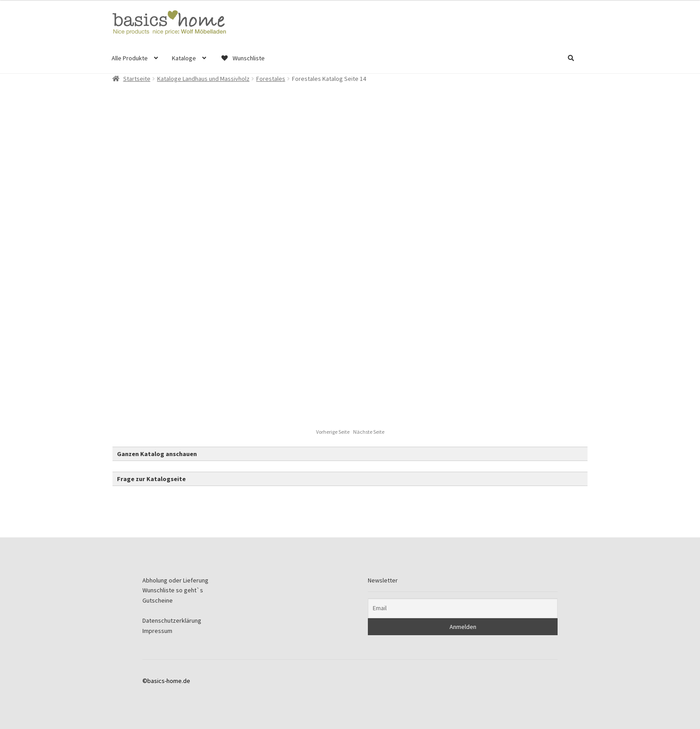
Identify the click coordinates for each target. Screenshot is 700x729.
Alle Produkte (130, 58)
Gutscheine (158, 600)
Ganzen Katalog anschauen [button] (157, 454)
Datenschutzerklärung (172, 620)
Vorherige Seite (333, 432)
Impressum (157, 631)
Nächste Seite (369, 432)
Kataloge (184, 58)
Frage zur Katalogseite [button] (151, 479)
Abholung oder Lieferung (175, 580)
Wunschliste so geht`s (173, 590)
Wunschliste (242, 58)
